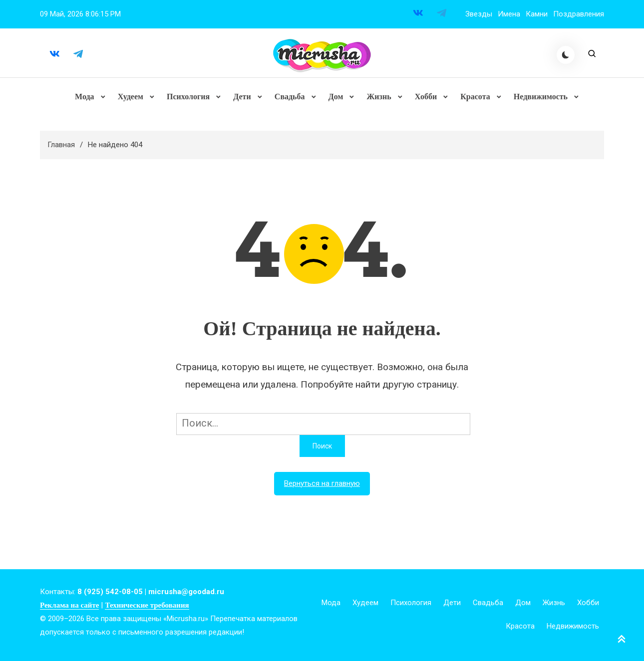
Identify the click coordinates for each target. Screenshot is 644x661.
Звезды (479, 14)
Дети (242, 97)
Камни (537, 14)
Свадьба (290, 97)
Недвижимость (540, 97)
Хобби (425, 97)
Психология (188, 97)
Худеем (131, 97)
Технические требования (147, 606)
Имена (509, 14)
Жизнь (379, 97)
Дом (336, 97)
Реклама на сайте (69, 606)
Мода (85, 97)
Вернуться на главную (322, 484)
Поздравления (579, 14)
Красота (475, 97)
